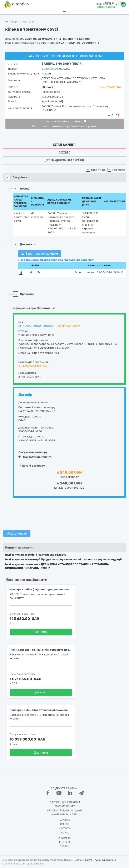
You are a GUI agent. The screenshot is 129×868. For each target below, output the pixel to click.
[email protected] (52, 101)
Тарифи (65, 846)
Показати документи (35, 457)
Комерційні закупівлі (64, 815)
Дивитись (41, 632)
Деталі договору (32, 466)
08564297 (48, 87)
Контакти (65, 828)
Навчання (65, 820)
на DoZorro (83, 39)
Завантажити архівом (40, 254)
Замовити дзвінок (106, 7)
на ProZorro (66, 39)
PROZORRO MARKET (65, 806)
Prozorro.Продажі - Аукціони (64, 811)
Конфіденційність (83, 860)
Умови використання (105, 860)
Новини (65, 824)
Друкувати (17, 534)
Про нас (64, 833)
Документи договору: (33, 452)
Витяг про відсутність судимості (65, 121)
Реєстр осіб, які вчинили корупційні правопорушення (65, 126)
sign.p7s (35, 272)
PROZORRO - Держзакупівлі (65, 802)
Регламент (65, 838)
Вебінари (64, 842)
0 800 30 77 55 (104, 4)
